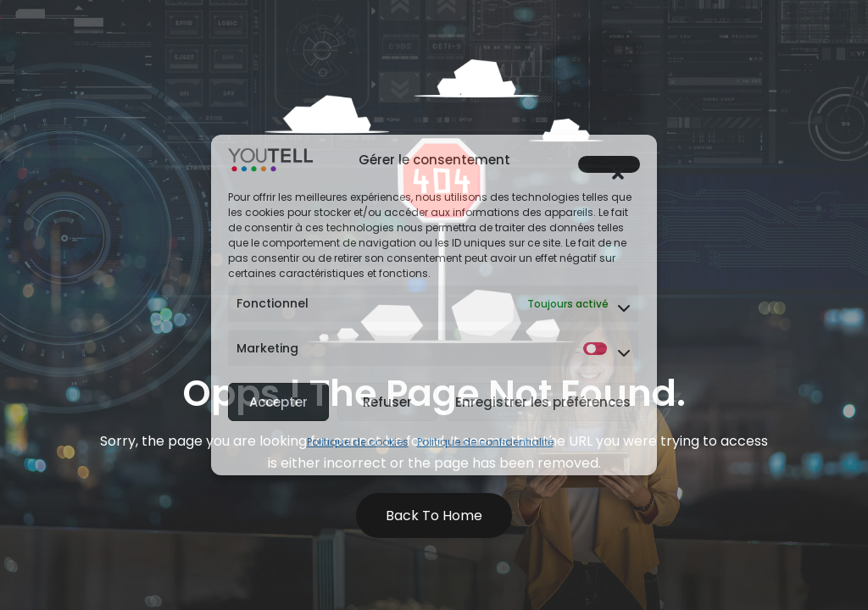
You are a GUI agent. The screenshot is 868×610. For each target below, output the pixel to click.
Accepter (278, 402)
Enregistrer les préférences (543, 402)
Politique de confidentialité (485, 442)
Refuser (387, 402)
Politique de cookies (358, 442)
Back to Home (434, 516)
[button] (609, 164)
